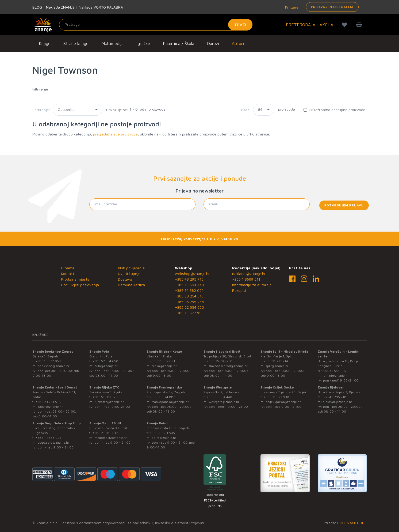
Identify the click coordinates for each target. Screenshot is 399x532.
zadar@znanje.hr (50, 407)
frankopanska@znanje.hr (170, 402)
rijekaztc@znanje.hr (109, 402)
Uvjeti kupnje (129, 273)
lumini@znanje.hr (336, 376)
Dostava (125, 279)
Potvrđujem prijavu (344, 205)
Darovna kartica (131, 285)
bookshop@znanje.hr (53, 366)
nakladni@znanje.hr (249, 273)
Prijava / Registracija (332, 7)
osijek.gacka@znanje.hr (283, 402)
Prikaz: (245, 110)
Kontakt (68, 273)
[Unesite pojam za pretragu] (156, 25)
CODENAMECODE (352, 523)
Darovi (213, 43)
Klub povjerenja (131, 268)
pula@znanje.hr (106, 366)
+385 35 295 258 (189, 302)
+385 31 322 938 (276, 397)
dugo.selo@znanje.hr (53, 442)
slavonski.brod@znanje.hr (228, 366)
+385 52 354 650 (189, 307)
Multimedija (112, 43)
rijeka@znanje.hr (164, 366)
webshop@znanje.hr (192, 273)
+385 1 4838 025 (48, 438)
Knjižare (291, 7)
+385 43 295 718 (189, 279)
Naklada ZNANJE (60, 7)
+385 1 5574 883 (162, 397)
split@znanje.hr (277, 366)
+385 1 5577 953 (189, 313)
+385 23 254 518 (189, 296)
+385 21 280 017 (105, 433)
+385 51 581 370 (105, 397)
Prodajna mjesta (75, 279)
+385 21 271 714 (276, 361)
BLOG (37, 7)
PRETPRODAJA (301, 25)
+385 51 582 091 (189, 290)
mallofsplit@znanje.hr (111, 438)
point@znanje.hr (164, 438)
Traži (240, 24)
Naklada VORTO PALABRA (101, 7)
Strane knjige (76, 43)
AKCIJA (326, 25)
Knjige (45, 43)
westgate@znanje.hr (224, 402)
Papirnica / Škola (179, 43)
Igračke (143, 43)
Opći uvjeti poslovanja (80, 285)
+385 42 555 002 (334, 371)
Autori (238, 43)
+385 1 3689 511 (246, 279)
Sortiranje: (41, 110)
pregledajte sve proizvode (115, 134)
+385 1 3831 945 (162, 433)
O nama (68, 268)
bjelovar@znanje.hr (337, 402)
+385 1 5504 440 (189, 285)
